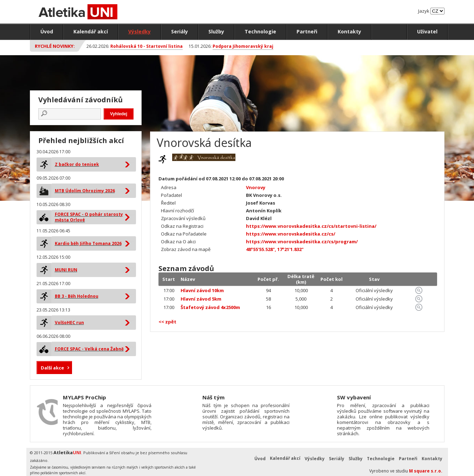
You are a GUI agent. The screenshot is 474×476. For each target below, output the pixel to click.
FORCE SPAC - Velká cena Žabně (89, 349)
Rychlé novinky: (55, 46)
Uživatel (427, 31)
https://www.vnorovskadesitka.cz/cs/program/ (302, 242)
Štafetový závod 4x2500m (210, 307)
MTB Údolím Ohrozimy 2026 (85, 191)
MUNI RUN (66, 270)
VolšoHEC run (69, 323)
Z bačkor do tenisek (77, 164)
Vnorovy (256, 187)
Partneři (307, 31)
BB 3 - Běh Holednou (77, 296)
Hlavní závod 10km (202, 290)
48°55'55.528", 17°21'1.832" (275, 249)
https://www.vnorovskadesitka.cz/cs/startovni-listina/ (311, 226)
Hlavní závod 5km (201, 299)
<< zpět (167, 322)
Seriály (180, 31)
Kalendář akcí (91, 31)
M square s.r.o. (426, 471)
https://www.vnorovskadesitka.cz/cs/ (291, 234)
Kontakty (349, 31)
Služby (216, 31)
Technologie (260, 31)
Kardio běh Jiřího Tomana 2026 (88, 243)
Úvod (47, 31)
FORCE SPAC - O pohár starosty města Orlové (89, 217)
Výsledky (139, 31)
